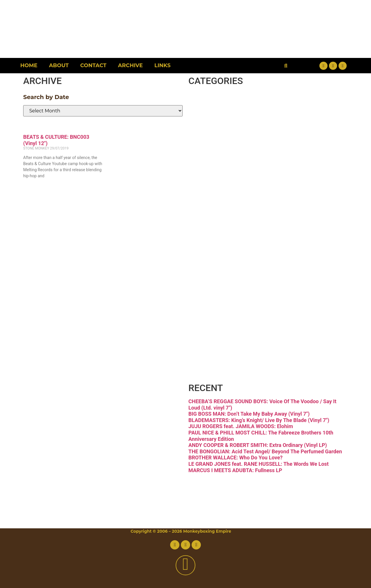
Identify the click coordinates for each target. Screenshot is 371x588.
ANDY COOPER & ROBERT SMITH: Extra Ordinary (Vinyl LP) (258, 445)
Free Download (261, 371)
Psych (220, 274)
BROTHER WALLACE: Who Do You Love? (235, 458)
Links (163, 65)
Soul (213, 322)
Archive (130, 65)
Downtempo (249, 152)
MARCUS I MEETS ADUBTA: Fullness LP (235, 470)
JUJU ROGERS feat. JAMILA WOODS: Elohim (241, 426)
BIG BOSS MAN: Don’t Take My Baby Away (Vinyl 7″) (249, 414)
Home (29, 65)
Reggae (228, 298)
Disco (219, 128)
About (59, 65)
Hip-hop (230, 201)
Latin (217, 249)
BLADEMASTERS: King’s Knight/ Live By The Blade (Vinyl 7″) (259, 420)
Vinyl (216, 347)
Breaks (224, 103)
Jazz (213, 225)
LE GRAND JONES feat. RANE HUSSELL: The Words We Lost (259, 464)
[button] (286, 66)
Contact (93, 65)
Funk (217, 176)
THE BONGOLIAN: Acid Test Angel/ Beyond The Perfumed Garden (265, 451)
